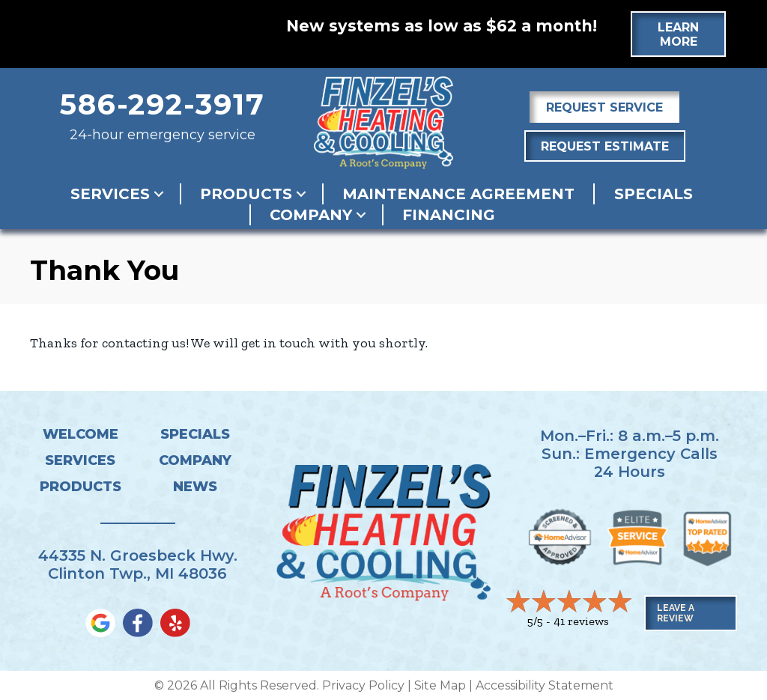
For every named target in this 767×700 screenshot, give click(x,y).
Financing (449, 215)
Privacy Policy (363, 685)
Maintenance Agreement (458, 194)
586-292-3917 (163, 104)
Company (311, 215)
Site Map (440, 685)
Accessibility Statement (545, 685)
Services (110, 194)
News (195, 487)
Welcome (81, 434)
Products (246, 194)
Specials (654, 194)
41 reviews (581, 621)
